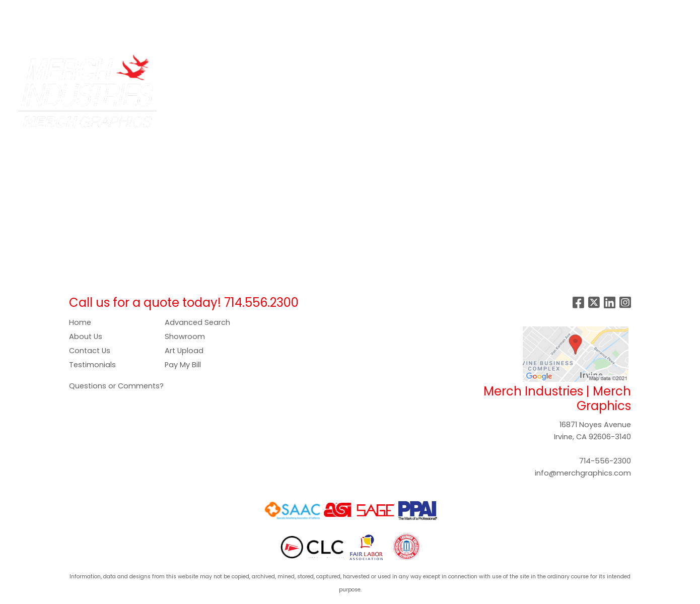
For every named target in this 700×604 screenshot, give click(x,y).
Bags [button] (290, 66)
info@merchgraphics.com (583, 473)
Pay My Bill (183, 365)
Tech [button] (546, 66)
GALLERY (282, 11)
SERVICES (93, 11)
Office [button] (509, 66)
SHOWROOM (34, 33)
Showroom (185, 337)
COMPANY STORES (155, 11)
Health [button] (469, 66)
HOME (21, 11)
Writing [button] (584, 66)
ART (206, 11)
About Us (86, 337)
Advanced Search (197, 322)
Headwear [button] (422, 66)
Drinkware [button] (333, 66)
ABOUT (54, 11)
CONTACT (86, 33)
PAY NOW (240, 11)
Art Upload (184, 351)
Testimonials (92, 365)
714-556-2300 (605, 461)
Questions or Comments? (116, 386)
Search (534, 11)
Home (80, 322)
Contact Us (90, 351)
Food (377, 66)
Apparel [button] (250, 66)
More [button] (622, 66)
